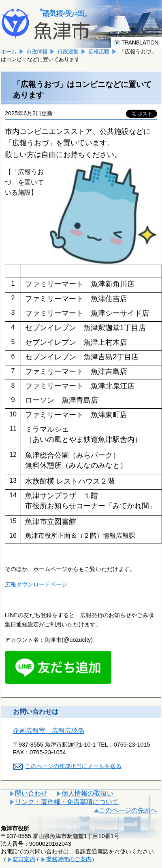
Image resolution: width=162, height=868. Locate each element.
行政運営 (68, 52)
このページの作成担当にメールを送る (73, 766)
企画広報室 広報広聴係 (49, 731)
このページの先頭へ (128, 810)
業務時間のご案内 (69, 859)
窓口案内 (24, 859)
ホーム (9, 52)
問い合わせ (31, 793)
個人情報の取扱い (87, 793)
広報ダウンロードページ (36, 584)
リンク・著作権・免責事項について (67, 802)
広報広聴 (99, 52)
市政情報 (37, 52)
